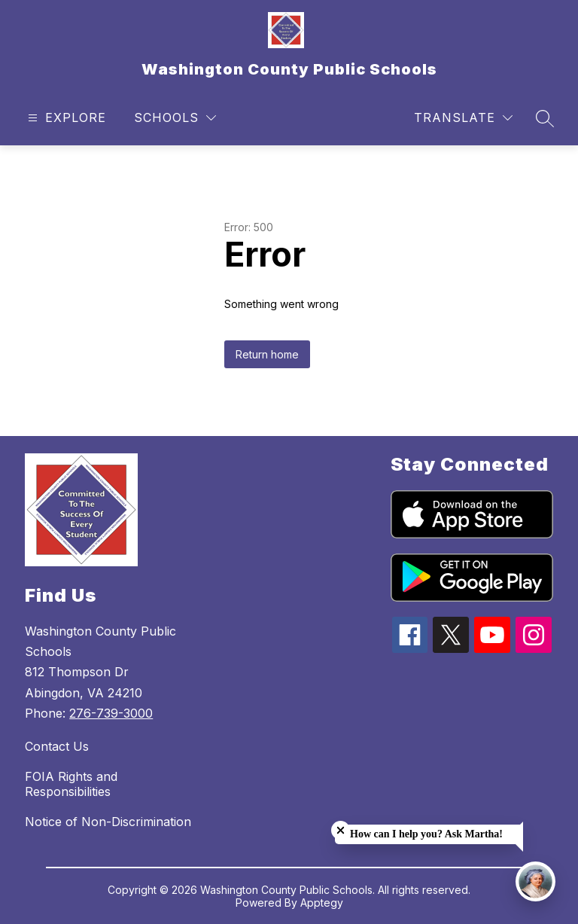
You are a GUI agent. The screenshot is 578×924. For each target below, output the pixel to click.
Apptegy (322, 903)
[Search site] (545, 118)
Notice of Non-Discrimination (108, 822)
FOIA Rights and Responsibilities (71, 784)
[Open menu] (65, 118)
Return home (267, 354)
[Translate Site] (463, 118)
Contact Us (57, 746)
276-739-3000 (111, 713)
